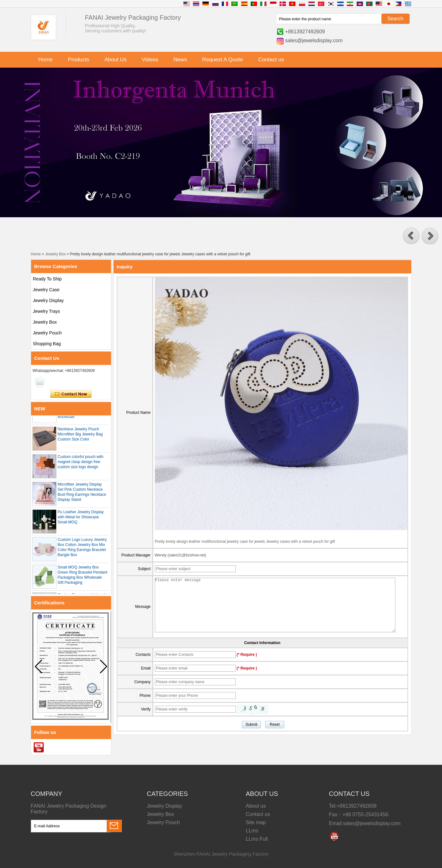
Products (79, 60)
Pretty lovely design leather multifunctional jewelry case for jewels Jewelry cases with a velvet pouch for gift (245, 542)
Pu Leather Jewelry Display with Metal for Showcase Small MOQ (81, 519)
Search (396, 19)
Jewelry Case (46, 290)
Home (46, 60)
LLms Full (257, 839)
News (180, 60)
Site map (256, 822)
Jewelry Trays (47, 311)
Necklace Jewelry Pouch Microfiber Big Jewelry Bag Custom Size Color (80, 436)
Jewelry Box (55, 254)
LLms (252, 831)
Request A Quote (223, 60)
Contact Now (71, 394)
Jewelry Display (48, 300)
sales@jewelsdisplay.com (314, 40)
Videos (150, 60)
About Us (115, 60)
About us (256, 806)
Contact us (271, 60)
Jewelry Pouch (47, 333)
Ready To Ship (47, 279)
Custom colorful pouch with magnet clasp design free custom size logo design (81, 464)
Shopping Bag (47, 344)
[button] (411, 236)
